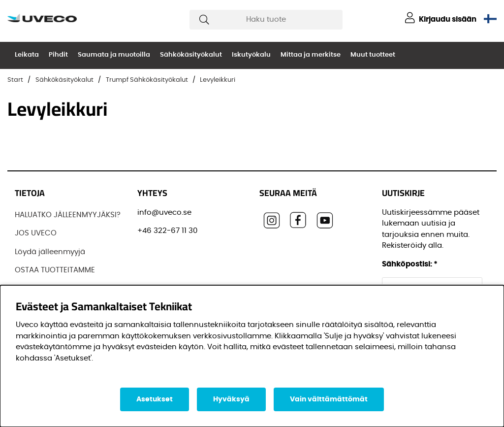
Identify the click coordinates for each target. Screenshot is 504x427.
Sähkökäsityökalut (191, 55)
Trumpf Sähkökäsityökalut (147, 80)
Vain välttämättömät (329, 399)
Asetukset (155, 399)
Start (15, 80)
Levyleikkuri (218, 80)
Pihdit (58, 55)
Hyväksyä (231, 399)
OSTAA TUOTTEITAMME (55, 270)
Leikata (27, 55)
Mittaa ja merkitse (311, 55)
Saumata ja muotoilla (114, 55)
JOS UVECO (36, 233)
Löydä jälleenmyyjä (50, 252)
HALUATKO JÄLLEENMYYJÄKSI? (68, 215)
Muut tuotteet (373, 55)
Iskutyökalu (251, 55)
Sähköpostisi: (410, 264)
